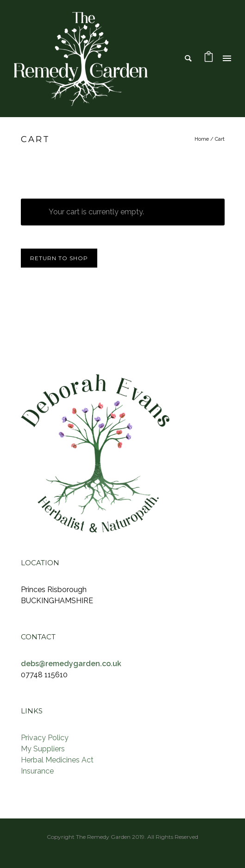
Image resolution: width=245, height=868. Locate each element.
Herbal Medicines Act (57, 760)
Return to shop (59, 258)
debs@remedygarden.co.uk (71, 664)
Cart (220, 139)
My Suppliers (43, 749)
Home (202, 139)
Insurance (37, 771)
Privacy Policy (45, 738)
